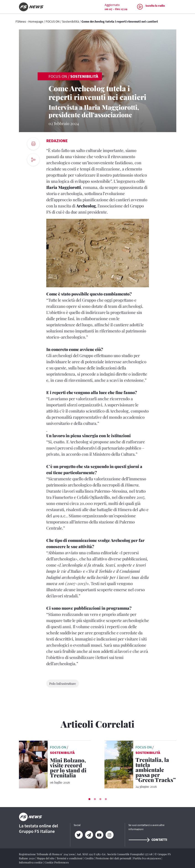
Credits (89, 858)
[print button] (33, 144)
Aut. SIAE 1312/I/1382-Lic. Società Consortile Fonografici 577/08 (115, 854)
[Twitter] (79, 835)
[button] (89, 799)
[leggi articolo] (33, 764)
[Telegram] (89, 835)
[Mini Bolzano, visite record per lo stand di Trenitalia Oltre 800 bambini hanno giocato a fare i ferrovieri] (70, 769)
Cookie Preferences (57, 862)
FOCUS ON (53, 21)
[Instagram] (110, 835)
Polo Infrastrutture (63, 684)
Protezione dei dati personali (114, 858)
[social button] (33, 160)
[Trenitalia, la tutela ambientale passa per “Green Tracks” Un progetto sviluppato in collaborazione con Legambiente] (156, 771)
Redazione (57, 141)
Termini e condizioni (70, 858)
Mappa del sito (46, 858)
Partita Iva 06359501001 (147, 858)
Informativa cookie (31, 862)
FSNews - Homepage (29, 21)
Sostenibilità (70, 21)
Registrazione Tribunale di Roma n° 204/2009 (47, 854)
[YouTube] (99, 835)
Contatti (148, 839)
